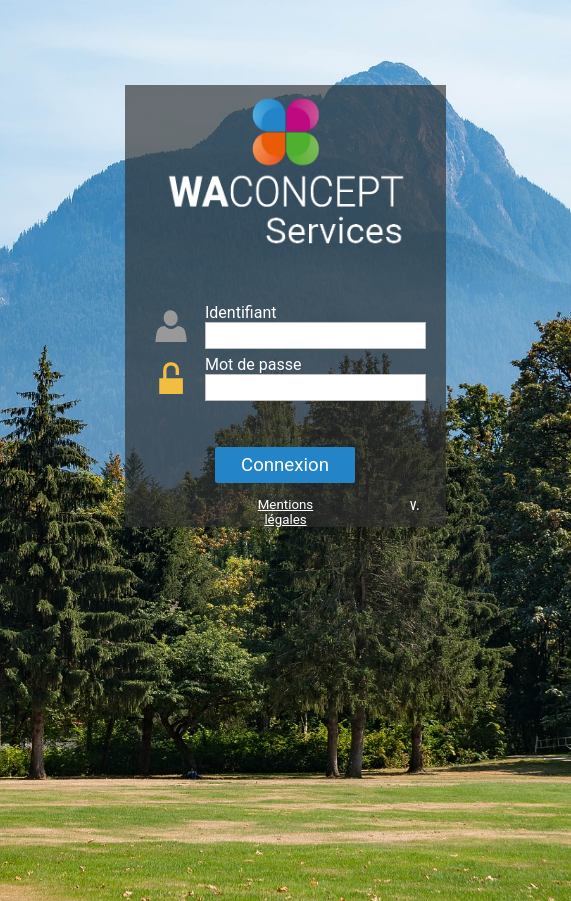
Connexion (285, 465)
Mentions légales (286, 512)
